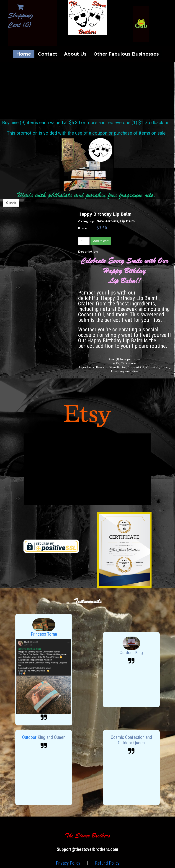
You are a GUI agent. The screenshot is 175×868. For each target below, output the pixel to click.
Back (11, 203)
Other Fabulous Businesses (126, 54)
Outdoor (30, 737)
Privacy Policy (68, 863)
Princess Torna (44, 634)
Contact (48, 54)
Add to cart (101, 241)
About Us (75, 54)
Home (24, 54)
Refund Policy (107, 863)
